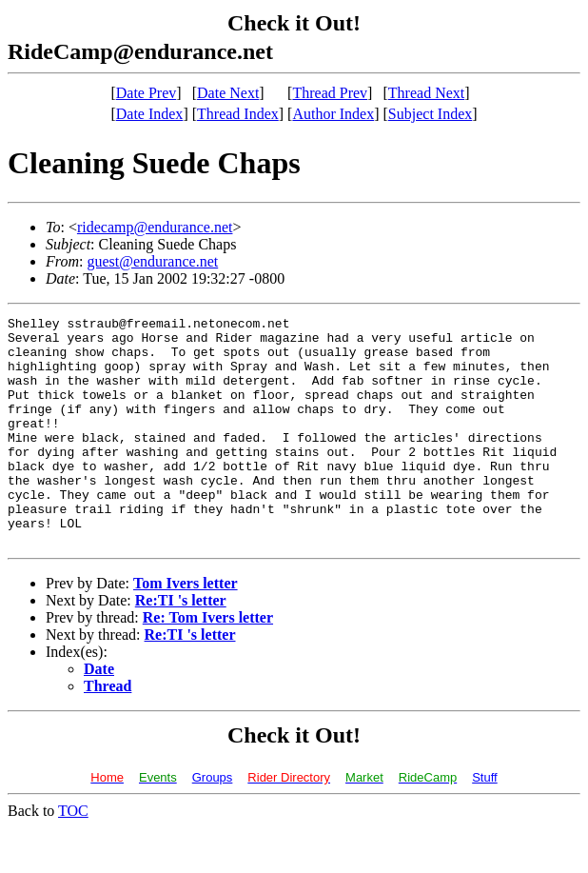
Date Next (228, 93)
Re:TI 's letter (181, 646)
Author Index (333, 114)
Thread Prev (330, 93)
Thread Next (426, 93)
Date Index (150, 114)
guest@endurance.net (152, 261)
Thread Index (238, 114)
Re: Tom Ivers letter (208, 663)
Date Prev (147, 93)
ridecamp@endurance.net (155, 227)
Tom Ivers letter (186, 629)
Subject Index (430, 114)
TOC (73, 856)
